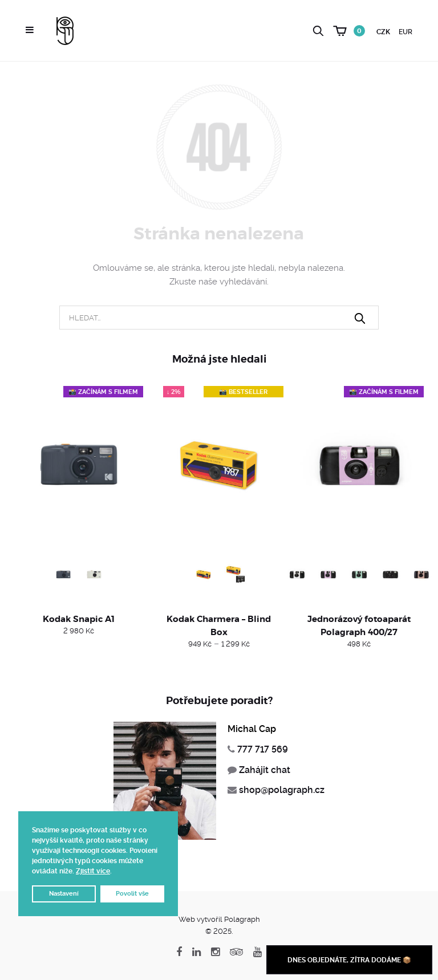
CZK (383, 32)
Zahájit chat (265, 770)
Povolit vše (132, 894)
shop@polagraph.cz (282, 790)
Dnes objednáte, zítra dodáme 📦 (349, 960)
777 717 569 (263, 749)
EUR (405, 32)
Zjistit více (93, 871)
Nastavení (64, 894)
